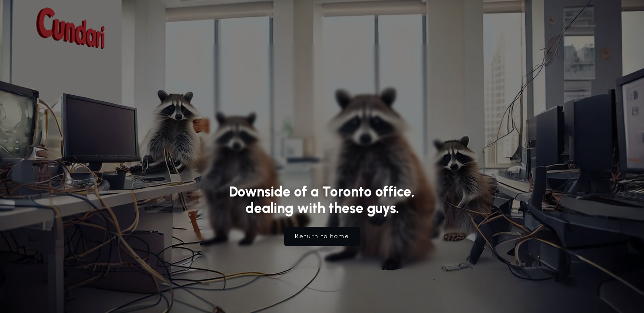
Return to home (322, 236)
